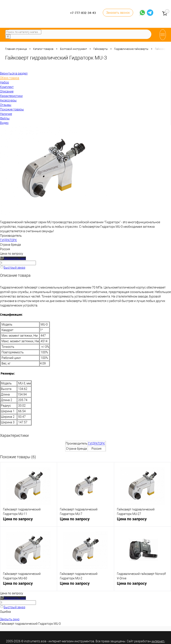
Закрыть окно (10, 619)
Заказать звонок (118, 13)
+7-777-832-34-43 (83, 13)
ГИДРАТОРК (8, 240)
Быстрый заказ (13, 268)
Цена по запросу (12, 254)
